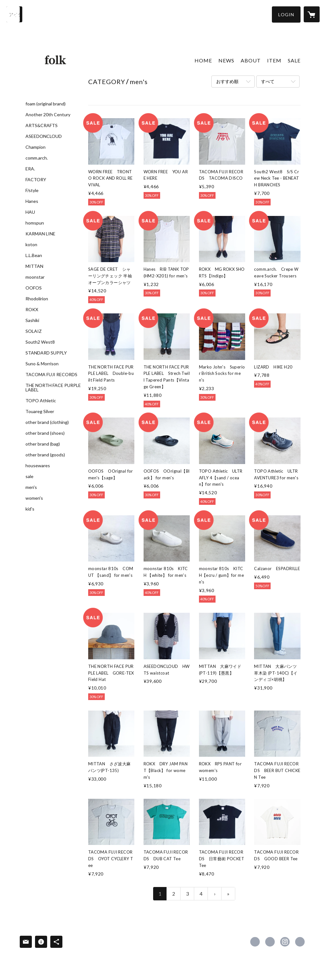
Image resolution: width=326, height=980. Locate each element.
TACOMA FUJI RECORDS (51, 375)
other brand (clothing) (47, 422)
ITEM (274, 60)
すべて (268, 81)
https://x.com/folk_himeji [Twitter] (270, 942)
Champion (35, 147)
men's (31, 487)
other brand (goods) (45, 455)
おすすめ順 (227, 81)
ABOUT (251, 60)
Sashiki (32, 320)
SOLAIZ (34, 331)
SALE (294, 60)
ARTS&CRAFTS (42, 125)
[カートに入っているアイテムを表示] (312, 14)
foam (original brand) (46, 104)
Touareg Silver (40, 411)
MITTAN (34, 266)
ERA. (30, 169)
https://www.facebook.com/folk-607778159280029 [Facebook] (255, 942)
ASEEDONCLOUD (44, 136)
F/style (32, 190)
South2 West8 (40, 342)
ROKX (32, 310)
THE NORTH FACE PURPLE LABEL (53, 388)
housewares (38, 466)
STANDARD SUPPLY (46, 353)
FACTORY (36, 180)
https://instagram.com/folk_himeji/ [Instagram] (285, 942)
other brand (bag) (43, 444)
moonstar (35, 277)
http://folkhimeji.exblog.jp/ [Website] (300, 942)
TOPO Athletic (41, 401)
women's (34, 498)
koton (31, 245)
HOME (203, 60)
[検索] (14, 14)
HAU (30, 212)
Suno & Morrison (42, 364)
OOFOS (34, 288)
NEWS (226, 60)
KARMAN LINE (40, 234)
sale (29, 476)
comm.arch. (37, 158)
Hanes (32, 201)
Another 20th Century (48, 115)
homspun (35, 223)
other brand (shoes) (45, 433)
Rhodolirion (37, 299)
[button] (286, 14)
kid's (30, 509)
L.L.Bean (34, 255)
